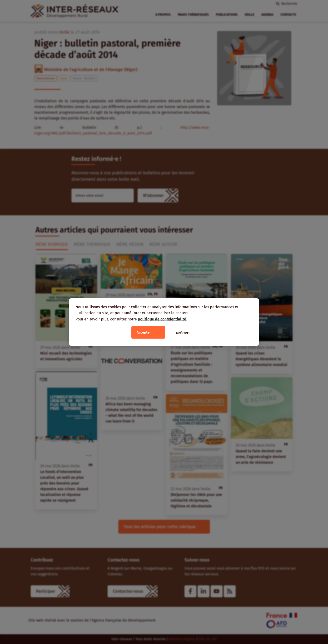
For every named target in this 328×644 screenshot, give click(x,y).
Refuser (182, 333)
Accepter (144, 332)
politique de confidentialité (162, 319)
